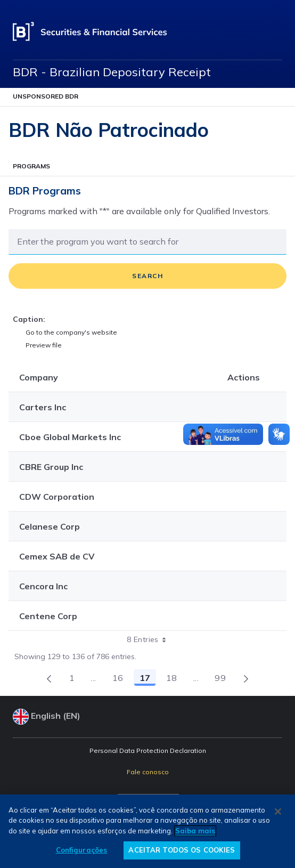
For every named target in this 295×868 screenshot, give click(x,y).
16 (121, 679)
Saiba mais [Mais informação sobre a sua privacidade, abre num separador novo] (195, 831)
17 (148, 679)
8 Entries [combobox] (150, 639)
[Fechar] (278, 812)
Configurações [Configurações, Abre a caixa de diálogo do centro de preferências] (82, 850)
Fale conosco (148, 772)
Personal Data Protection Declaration (148, 751)
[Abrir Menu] (147, 97)
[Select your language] (147, 717)
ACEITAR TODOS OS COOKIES (182, 850)
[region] (147, 831)
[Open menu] (276, 32)
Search (147, 276)
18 (175, 679)
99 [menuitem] (223, 679)
